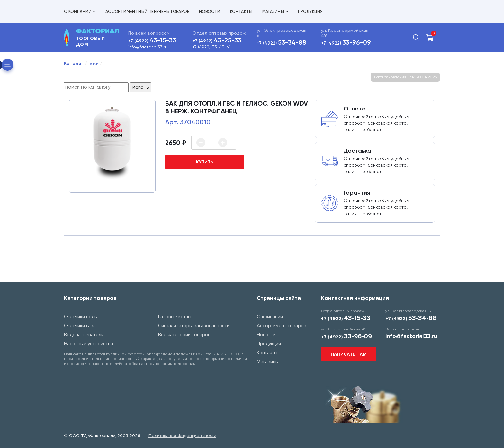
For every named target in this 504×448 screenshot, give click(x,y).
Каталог (74, 63)
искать (141, 87)
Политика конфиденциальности (182, 436)
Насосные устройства (89, 344)
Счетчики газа (80, 326)
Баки (94, 63)
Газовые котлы (175, 317)
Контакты (241, 11)
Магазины (275, 11)
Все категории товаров (184, 335)
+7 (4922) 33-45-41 (212, 47)
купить (205, 162)
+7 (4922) (152, 41)
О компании (80, 11)
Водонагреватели (84, 335)
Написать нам (349, 354)
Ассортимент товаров (282, 326)
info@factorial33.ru (148, 47)
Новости (210, 11)
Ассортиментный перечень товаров (147, 11)
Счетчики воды (81, 317)
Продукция (310, 11)
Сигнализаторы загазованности (194, 326)
